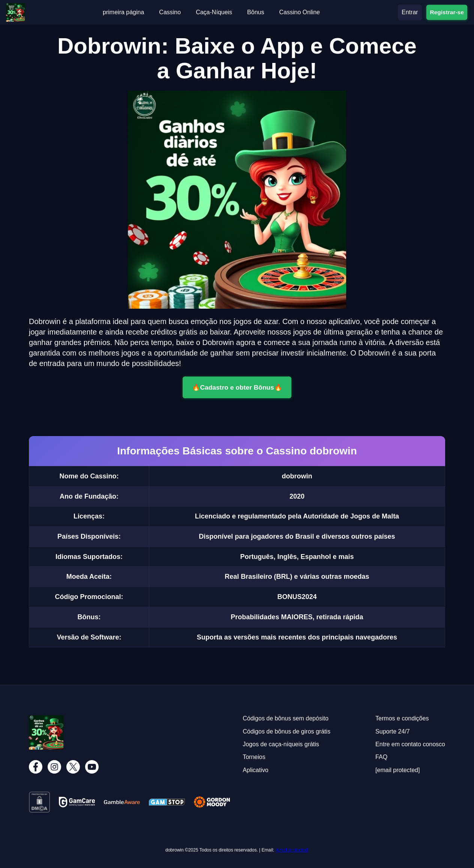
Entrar (410, 12)
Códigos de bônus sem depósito (286, 718)
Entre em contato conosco (410, 744)
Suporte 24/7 (393, 731)
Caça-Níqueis (214, 12)
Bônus (256, 12)
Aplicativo (255, 770)
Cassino (170, 12)
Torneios (254, 757)
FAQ (381, 757)
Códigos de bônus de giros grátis (286, 731)
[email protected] (292, 850)
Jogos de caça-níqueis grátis (281, 744)
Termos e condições (402, 718)
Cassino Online (299, 12)
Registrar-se (447, 12)
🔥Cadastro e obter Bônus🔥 (237, 387)
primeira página (123, 12)
